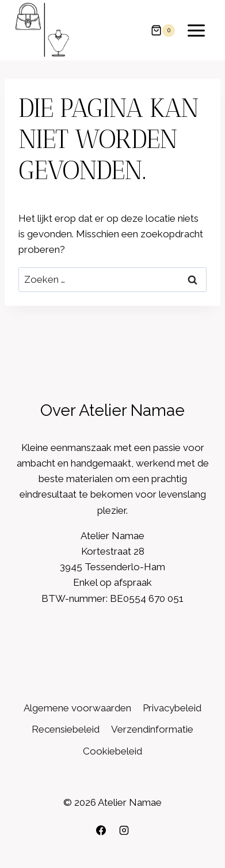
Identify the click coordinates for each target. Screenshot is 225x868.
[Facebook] (101, 830)
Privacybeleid (172, 708)
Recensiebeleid (66, 729)
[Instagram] (124, 830)
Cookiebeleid (112, 751)
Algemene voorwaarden (77, 708)
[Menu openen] (196, 30)
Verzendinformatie (152, 729)
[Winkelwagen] (163, 31)
